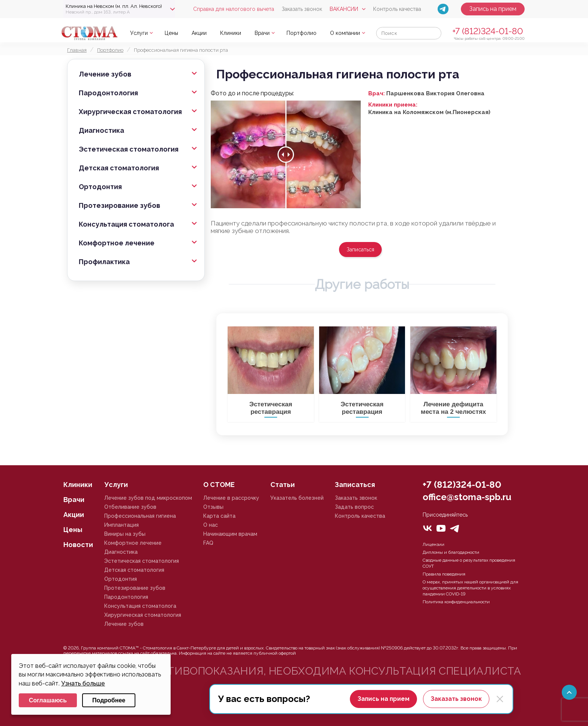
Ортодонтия (100, 187)
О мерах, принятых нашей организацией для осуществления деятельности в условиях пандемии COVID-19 (470, 588)
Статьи (283, 485)
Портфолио (301, 33)
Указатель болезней (297, 498)
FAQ (208, 543)
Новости (78, 545)
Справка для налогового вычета (234, 9)
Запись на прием (493, 9)
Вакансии (344, 9)
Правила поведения (444, 574)
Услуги (139, 33)
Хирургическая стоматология (130, 112)
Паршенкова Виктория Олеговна (435, 93)
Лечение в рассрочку (231, 498)
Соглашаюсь (48, 700)
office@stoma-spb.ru (467, 497)
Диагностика (101, 130)
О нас (211, 525)
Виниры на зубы (125, 534)
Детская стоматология (119, 168)
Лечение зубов (105, 74)
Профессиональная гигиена (140, 516)
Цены (171, 33)
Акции (199, 33)
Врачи (262, 33)
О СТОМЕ (219, 485)
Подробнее (109, 700)
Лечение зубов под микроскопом (148, 498)
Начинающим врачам (230, 534)
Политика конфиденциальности (456, 602)
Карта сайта (219, 516)
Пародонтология (108, 93)
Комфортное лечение (117, 243)
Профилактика (104, 262)
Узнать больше (83, 683)
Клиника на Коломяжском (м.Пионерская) (429, 112)
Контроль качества (397, 9)
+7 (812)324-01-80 (488, 31)
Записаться (360, 250)
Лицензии (433, 544)
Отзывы (213, 507)
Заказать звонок (302, 9)
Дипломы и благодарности (451, 552)
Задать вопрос (354, 507)
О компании (345, 33)
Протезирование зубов (119, 205)
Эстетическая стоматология (129, 149)
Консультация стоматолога (126, 224)
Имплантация (121, 525)
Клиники (231, 33)
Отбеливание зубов (130, 507)
